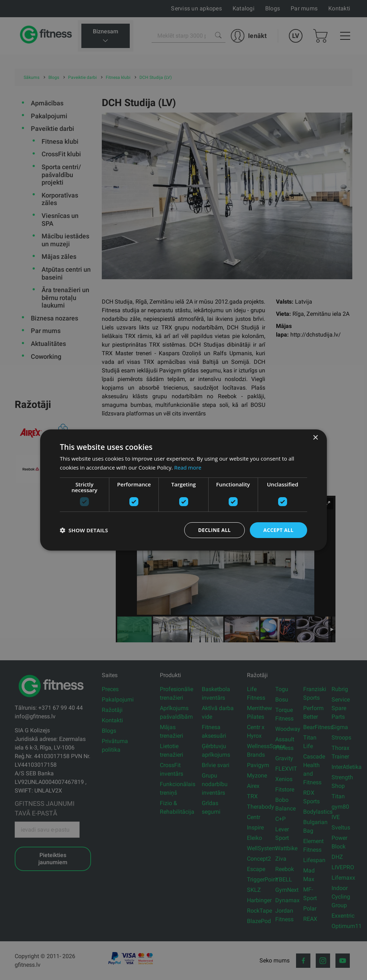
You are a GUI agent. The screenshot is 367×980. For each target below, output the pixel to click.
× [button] (315, 438)
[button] (84, 530)
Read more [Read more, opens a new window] (188, 467)
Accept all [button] (278, 530)
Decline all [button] (214, 530)
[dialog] (183, 490)
